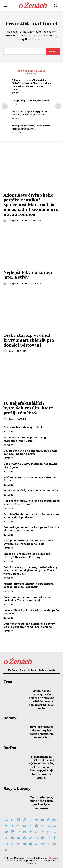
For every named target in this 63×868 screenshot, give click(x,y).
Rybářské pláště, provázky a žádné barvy (31, 491)
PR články (53, 858)
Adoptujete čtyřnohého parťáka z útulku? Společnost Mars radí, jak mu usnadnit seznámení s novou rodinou (32, 85)
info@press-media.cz (19, 220)
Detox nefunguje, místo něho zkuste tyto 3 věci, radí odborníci (42, 802)
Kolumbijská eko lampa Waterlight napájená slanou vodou (26, 439)
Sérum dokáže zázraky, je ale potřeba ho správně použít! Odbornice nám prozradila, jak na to (42, 699)
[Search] (53, 51)
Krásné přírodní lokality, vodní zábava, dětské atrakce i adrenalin (29, 585)
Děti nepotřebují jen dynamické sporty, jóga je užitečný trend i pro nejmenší (29, 625)
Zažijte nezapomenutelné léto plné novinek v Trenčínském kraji (27, 599)
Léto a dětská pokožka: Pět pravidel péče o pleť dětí (31, 612)
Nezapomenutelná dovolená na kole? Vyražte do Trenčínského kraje (28, 542)
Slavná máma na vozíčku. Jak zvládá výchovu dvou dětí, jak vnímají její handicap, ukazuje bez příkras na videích (42, 767)
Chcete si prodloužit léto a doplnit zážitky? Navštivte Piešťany (27, 555)
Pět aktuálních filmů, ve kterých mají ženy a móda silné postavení (31, 516)
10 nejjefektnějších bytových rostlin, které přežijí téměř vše (31, 127)
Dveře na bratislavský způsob (23, 427)
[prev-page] (5, 106)
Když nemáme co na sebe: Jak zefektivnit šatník (31, 479)
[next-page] (58, 106)
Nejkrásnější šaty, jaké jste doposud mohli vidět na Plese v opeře (32, 502)
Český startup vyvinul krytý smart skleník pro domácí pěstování (29, 113)
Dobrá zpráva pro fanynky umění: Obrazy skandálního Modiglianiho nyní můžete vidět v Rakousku (30, 570)
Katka (11, 351)
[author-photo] (6, 220)
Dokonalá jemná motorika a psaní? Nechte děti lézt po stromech (32, 529)
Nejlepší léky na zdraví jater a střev (31, 100)
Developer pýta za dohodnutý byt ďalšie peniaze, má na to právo (30, 452)
